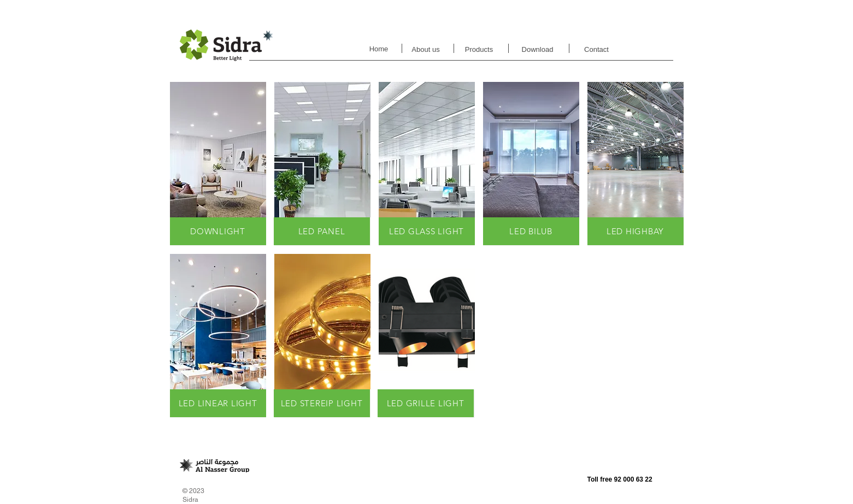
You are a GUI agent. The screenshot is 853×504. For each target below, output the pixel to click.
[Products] (479, 50)
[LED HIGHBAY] (636, 231)
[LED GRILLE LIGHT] (426, 403)
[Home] (379, 49)
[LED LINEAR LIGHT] (218, 403)
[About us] (426, 50)
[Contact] (597, 50)
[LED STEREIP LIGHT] (322, 403)
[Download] (538, 50)
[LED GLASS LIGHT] (427, 231)
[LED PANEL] (322, 231)
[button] (218, 164)
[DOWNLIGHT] (218, 231)
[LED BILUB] (531, 231)
